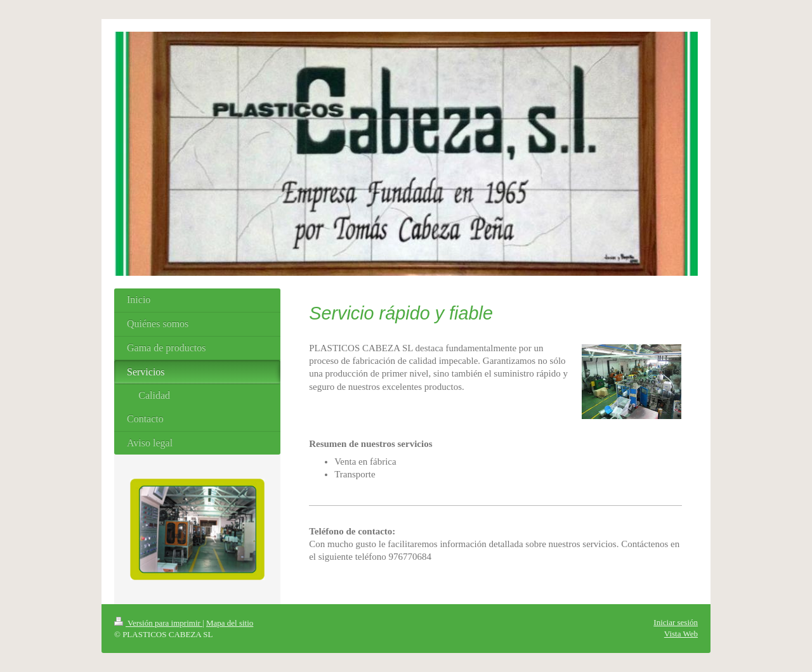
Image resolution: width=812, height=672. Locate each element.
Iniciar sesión (676, 622)
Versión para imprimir (158, 623)
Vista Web (681, 634)
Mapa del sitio (230, 623)
